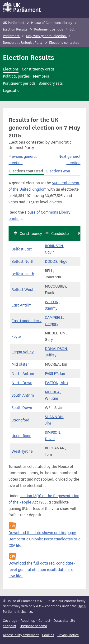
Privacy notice (68, 635)
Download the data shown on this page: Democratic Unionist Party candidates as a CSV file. (44, 539)
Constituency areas (38, 69)
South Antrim (23, 395)
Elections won (58, 171)
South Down (22, 408)
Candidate (60, 234)
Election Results (15, 29)
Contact (44, 621)
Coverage (10, 621)
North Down (22, 383)
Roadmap (28, 621)
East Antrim (22, 305)
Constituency (31, 234)
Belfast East (22, 249)
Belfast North (23, 261)
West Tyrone (22, 451)
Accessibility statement (21, 635)
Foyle (16, 336)
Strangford (20, 420)
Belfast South (23, 274)
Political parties (16, 76)
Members (41, 76)
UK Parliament (14, 23)
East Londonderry (27, 321)
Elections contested (26, 171)
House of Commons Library (52, 23)
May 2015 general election (46, 36)
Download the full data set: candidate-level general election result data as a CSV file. (42, 570)
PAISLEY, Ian (55, 374)
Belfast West (22, 290)
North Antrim (23, 374)
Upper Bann (21, 436)
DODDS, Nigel (57, 261)
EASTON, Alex (56, 383)
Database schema (33, 626)
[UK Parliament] (22, 7)
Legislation (12, 90)
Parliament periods (49, 29)
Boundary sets (51, 83)
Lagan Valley (23, 352)
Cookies (48, 635)
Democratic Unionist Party (23, 43)
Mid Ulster (20, 364)
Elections (11, 69)
